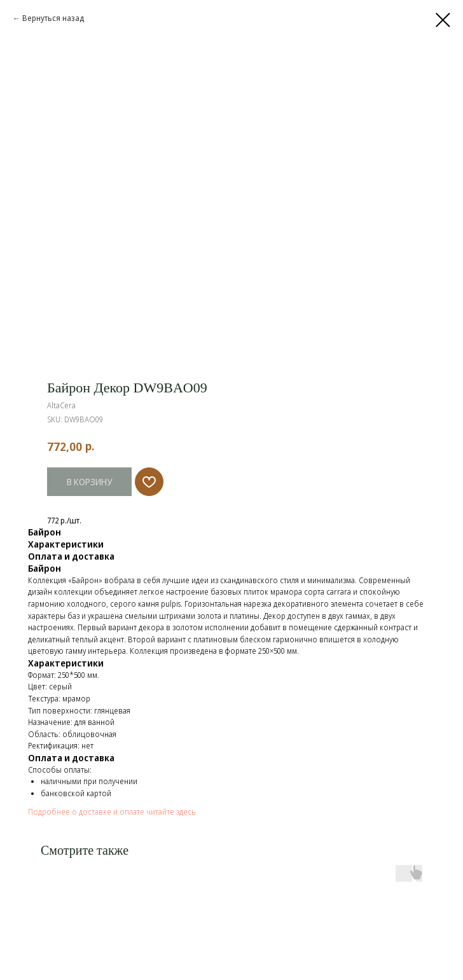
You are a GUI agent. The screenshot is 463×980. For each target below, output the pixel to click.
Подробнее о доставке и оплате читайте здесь (112, 812)
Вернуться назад (53, 18)
